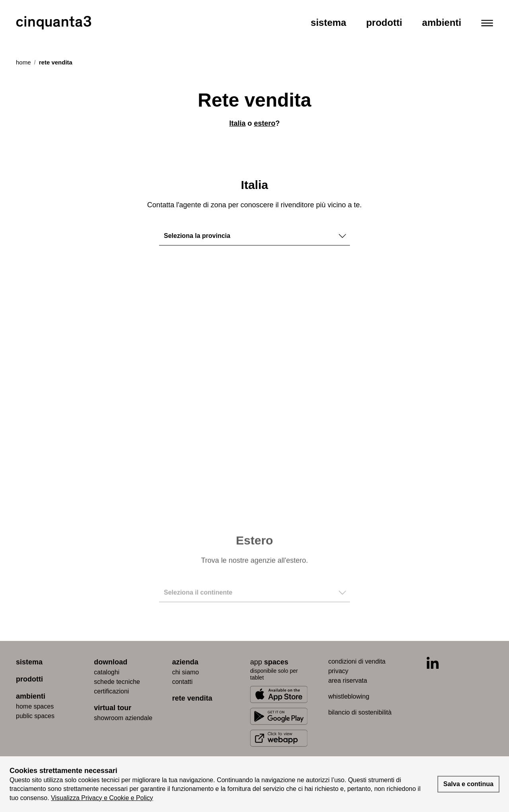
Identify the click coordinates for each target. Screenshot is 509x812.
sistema (29, 662)
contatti (183, 682)
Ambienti (442, 22)
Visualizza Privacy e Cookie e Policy (102, 798)
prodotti (29, 679)
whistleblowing (349, 696)
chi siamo (186, 672)
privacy (338, 671)
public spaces (35, 716)
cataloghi (107, 672)
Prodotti (384, 22)
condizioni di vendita (357, 661)
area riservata (348, 681)
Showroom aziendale (123, 718)
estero (265, 123)
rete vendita (192, 698)
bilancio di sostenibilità (360, 712)
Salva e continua (468, 784)
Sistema (328, 22)
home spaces (35, 706)
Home (23, 62)
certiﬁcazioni (111, 691)
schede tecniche (117, 682)
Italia (237, 123)
